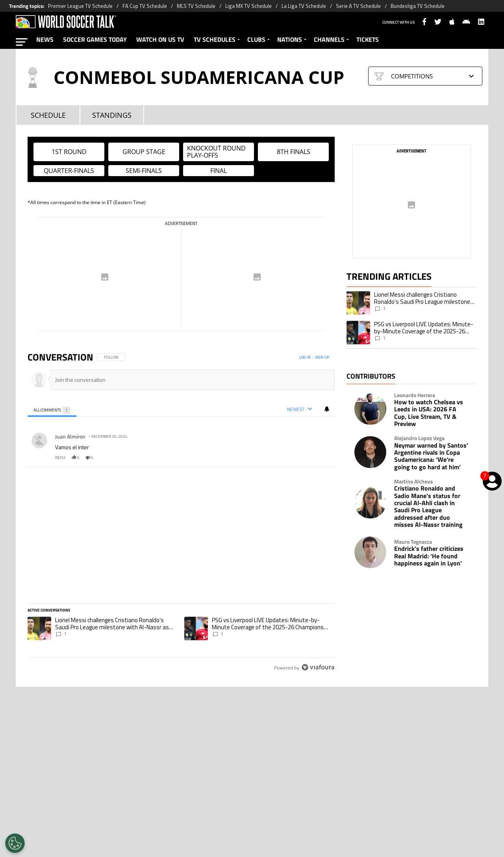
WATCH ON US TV (160, 39)
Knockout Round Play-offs (216, 152)
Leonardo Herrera (415, 395)
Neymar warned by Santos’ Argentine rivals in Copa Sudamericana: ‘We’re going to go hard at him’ (431, 456)
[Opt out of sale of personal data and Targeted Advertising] (15, 843)
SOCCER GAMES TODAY (95, 39)
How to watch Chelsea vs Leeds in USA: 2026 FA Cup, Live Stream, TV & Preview (429, 413)
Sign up (322, 357)
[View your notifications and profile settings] (327, 409)
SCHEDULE (48, 115)
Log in (305, 357)
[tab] (52, 410)
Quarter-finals (69, 171)
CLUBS (256, 39)
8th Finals (294, 152)
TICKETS (368, 39)
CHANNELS (329, 39)
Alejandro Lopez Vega (419, 438)
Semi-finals (144, 171)
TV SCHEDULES (215, 39)
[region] (181, 513)
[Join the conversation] (189, 380)
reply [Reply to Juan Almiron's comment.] (60, 458)
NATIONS (290, 39)
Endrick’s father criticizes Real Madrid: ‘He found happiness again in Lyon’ (429, 556)
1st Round (69, 152)
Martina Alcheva (413, 481)
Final (219, 171)
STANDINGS (112, 115)
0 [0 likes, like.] (76, 458)
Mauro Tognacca (413, 542)
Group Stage (144, 152)
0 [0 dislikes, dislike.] (89, 458)
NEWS (45, 39)
